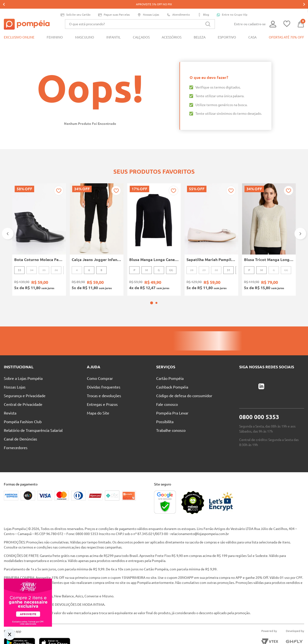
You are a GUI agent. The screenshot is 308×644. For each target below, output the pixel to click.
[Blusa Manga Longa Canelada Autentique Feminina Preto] (154, 224)
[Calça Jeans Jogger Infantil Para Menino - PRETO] (97, 224)
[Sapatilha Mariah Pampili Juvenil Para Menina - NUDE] (211, 224)
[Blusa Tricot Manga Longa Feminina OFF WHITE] (269, 224)
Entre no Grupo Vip (232, 6)
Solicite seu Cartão (76, 6)
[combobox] (140, 15)
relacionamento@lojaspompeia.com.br (200, 512)
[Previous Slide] (8, 219)
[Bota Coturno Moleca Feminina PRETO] (39, 224)
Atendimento (178, 6)
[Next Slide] (300, 219)
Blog (203, 6)
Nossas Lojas (148, 6)
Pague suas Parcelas (114, 6)
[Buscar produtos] (208, 15)
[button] (152, 281)
